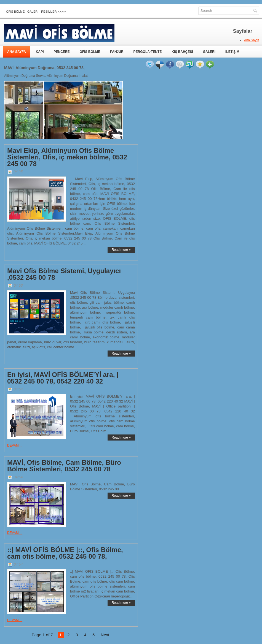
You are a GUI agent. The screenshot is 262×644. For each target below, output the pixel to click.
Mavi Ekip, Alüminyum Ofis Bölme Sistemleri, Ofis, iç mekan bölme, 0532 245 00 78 (67, 157)
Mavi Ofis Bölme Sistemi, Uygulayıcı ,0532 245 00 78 (64, 274)
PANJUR (117, 52)
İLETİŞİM (232, 52)
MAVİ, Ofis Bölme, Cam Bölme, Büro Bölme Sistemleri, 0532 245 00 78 (64, 466)
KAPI (40, 52)
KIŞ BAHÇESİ (182, 52)
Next (105, 635)
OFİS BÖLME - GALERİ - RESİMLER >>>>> (36, 12)
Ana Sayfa (252, 40)
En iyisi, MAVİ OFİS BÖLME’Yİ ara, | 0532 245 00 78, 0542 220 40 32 (63, 378)
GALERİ (209, 52)
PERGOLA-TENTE (148, 52)
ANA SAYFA (17, 52)
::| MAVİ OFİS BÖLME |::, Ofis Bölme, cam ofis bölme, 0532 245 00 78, (65, 553)
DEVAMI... (15, 445)
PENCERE (62, 52)
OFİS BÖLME (90, 52)
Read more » (121, 250)
